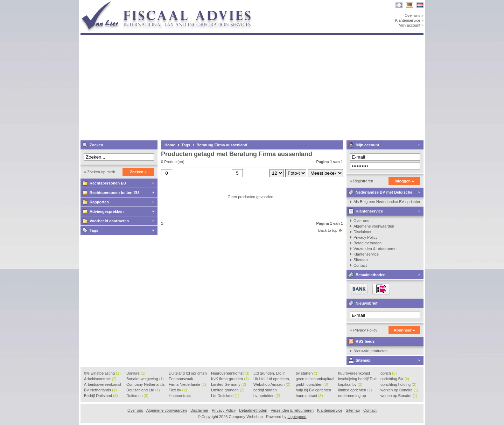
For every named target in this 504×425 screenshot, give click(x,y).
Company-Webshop (173, 3)
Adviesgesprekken (107, 211)
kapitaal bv (350, 384)
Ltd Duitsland (225, 396)
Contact (360, 265)
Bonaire (136, 373)
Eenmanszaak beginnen (181, 379)
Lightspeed (297, 417)
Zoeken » (138, 172)
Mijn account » (411, 25)
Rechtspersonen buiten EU (114, 193)
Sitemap (360, 260)
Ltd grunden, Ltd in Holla (269, 374)
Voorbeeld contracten (109, 221)
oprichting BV (395, 379)
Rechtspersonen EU (108, 183)
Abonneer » (404, 330)
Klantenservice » (409, 20)
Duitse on (137, 396)
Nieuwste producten (370, 351)
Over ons (361, 221)
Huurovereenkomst (230, 373)
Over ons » (414, 15)
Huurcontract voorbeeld (180, 396)
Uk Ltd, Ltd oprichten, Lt (272, 379)
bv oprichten (267, 396)
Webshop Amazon (272, 384)
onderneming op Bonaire (352, 396)
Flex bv (178, 390)
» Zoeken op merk (100, 172)
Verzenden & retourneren (375, 249)
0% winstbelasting (102, 373)
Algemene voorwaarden (374, 226)
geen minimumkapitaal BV (315, 379)
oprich (388, 373)
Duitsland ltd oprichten (188, 374)
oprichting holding (398, 384)
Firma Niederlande (187, 384)
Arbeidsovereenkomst (103, 385)
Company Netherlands (145, 385)
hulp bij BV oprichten (313, 390)
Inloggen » (404, 181)
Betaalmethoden (367, 243)
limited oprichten (355, 390)
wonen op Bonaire (399, 396)
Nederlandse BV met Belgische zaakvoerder (379, 193)
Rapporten (99, 202)
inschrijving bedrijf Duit (357, 379)
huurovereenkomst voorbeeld (354, 374)
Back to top (328, 230)
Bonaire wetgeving (145, 379)
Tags (94, 230)
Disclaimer (362, 232)
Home (170, 145)
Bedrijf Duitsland (101, 396)
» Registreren (362, 181)
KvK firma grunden (230, 379)
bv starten (307, 373)
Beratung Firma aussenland (222, 145)
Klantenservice (369, 211)
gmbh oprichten (312, 384)
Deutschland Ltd (143, 390)
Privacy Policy (365, 237)
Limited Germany (229, 384)
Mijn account (367, 145)
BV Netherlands (100, 390)
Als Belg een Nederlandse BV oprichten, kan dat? (387, 202)
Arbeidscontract (100, 379)
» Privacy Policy (364, 330)
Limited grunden (228, 390)
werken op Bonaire (399, 390)
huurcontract (309, 396)
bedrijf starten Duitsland (265, 390)
